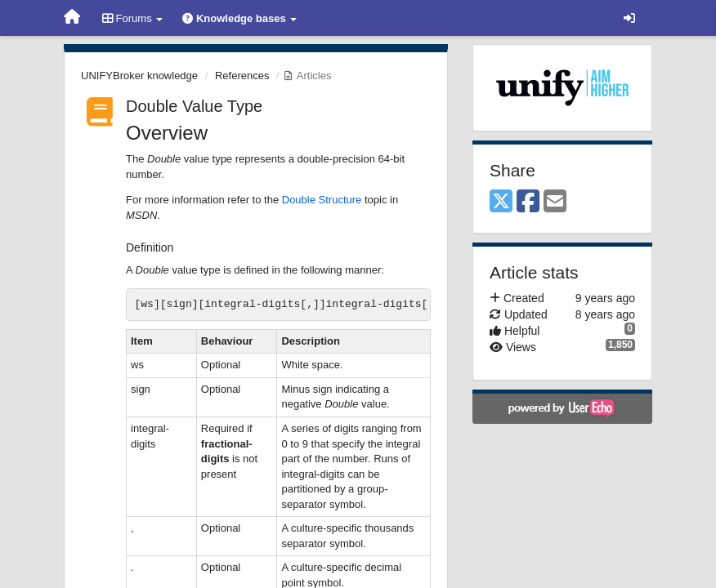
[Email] (555, 202)
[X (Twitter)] (501, 202)
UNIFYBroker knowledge (139, 76)
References (242, 76)
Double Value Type (194, 106)
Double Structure (322, 200)
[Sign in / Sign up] (629, 18)
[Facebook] (528, 202)
